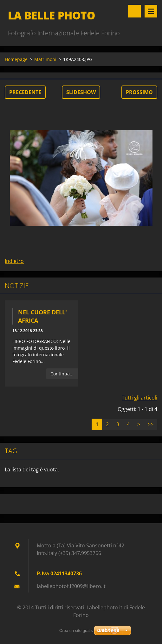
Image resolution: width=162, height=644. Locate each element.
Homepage (16, 59)
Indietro (14, 261)
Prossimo (139, 92)
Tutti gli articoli (139, 398)
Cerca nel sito (134, 11)
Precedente (25, 92)
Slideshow (81, 92)
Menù (151, 11)
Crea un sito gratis (76, 630)
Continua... (62, 374)
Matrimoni (45, 59)
